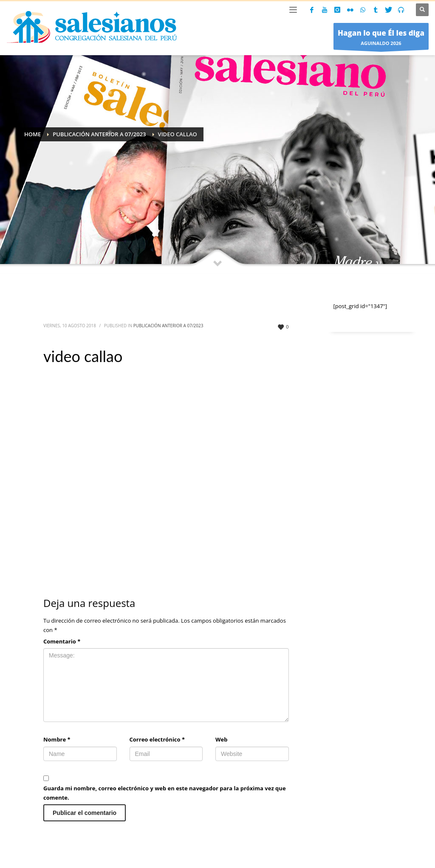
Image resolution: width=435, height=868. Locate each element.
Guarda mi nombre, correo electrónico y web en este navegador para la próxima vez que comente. (165, 793)
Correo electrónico (157, 739)
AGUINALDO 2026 (381, 38)
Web (221, 739)
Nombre (57, 739)
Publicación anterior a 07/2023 (168, 326)
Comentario (62, 641)
